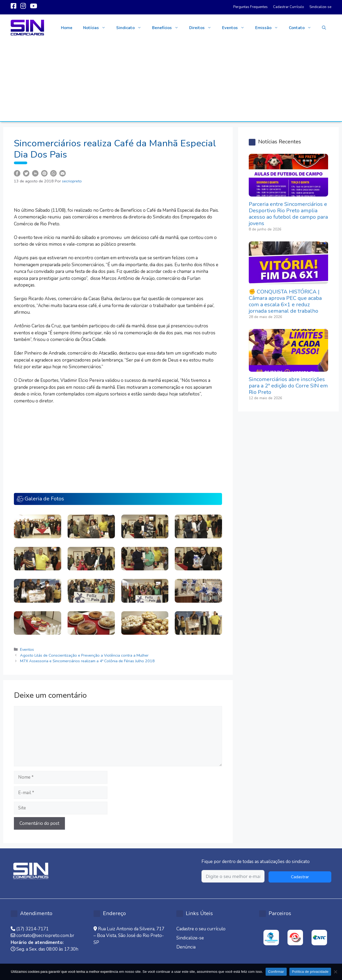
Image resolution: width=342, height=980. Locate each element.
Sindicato (131, 28)
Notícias (97, 28)
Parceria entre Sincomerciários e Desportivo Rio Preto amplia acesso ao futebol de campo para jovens (288, 214)
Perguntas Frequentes (250, 7)
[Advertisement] (171, 81)
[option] (271, 938)
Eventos (236, 28)
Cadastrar (300, 877)
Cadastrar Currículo (289, 7)
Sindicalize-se (320, 7)
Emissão (269, 28)
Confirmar (276, 972)
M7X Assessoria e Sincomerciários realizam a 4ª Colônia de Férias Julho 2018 (87, 661)
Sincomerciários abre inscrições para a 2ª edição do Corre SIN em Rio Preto (288, 386)
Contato (303, 28)
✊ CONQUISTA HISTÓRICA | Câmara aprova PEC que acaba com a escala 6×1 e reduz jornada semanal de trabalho (285, 301)
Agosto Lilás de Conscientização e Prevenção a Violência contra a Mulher (84, 655)
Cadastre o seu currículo (201, 929)
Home (67, 28)
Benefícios (168, 28)
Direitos (203, 28)
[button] (324, 28)
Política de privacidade (310, 972)
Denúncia (186, 947)
